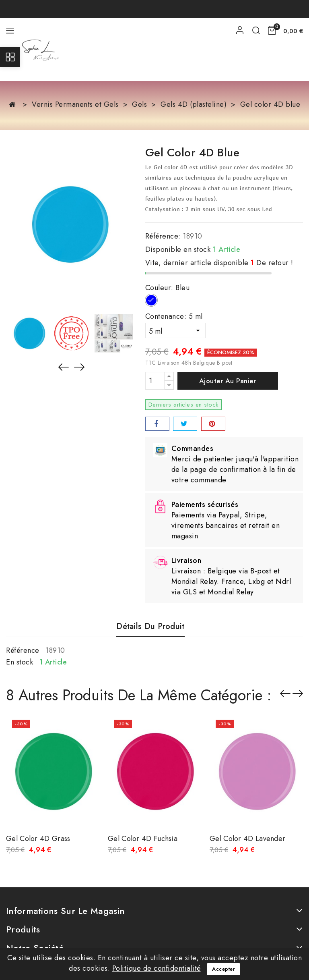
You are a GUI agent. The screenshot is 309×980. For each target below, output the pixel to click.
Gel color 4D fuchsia (143, 839)
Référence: (163, 236)
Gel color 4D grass (38, 839)
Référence (23, 650)
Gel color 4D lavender (247, 839)
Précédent (285, 693)
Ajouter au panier (228, 381)
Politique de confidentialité (157, 968)
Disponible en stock (178, 249)
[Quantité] (155, 381)
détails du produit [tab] (150, 627)
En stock (20, 662)
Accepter (224, 969)
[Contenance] (175, 330)
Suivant (298, 693)
